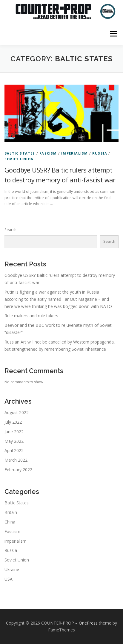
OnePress (88, 623)
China (10, 522)
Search (10, 230)
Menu (113, 34)
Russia (100, 153)
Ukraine (12, 569)
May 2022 (14, 441)
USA (9, 579)
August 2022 (17, 412)
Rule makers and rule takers (31, 316)
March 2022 (16, 460)
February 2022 (18, 470)
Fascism (48, 153)
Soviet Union (19, 159)
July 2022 (13, 422)
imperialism (74, 153)
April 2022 (14, 450)
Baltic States (20, 153)
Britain (11, 512)
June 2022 (14, 432)
